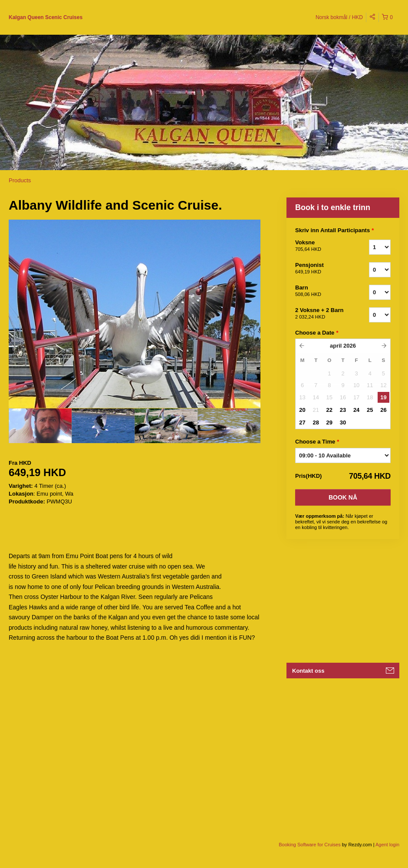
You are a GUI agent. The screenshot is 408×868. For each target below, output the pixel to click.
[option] (40, 426)
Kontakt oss (308, 671)
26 (383, 410)
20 (302, 410)
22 (329, 410)
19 (383, 397)
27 (302, 422)
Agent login (387, 845)
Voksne (321, 246)
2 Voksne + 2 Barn (321, 314)
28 (316, 422)
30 (343, 422)
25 (370, 410)
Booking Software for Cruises (310, 845)
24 (356, 410)
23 (343, 410)
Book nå (343, 497)
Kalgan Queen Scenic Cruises (46, 17)
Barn (321, 291)
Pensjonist (321, 269)
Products (20, 180)
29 (329, 422)
